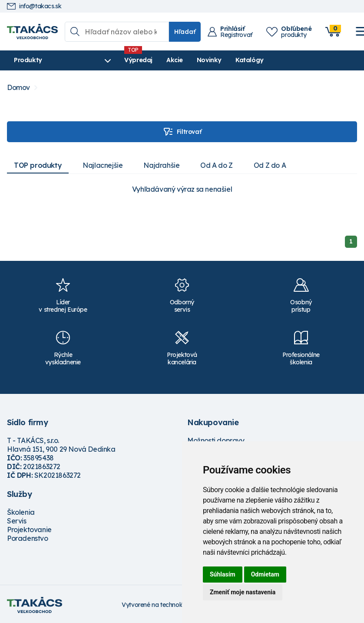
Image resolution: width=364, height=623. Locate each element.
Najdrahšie (161, 165)
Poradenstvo (28, 538)
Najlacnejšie (103, 165)
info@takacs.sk (34, 6)
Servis (17, 521)
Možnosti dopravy (216, 440)
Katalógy (250, 60)
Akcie (175, 60)
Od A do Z (216, 165)
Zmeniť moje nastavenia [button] (243, 592)
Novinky (209, 60)
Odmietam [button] (265, 574)
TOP (38, 165)
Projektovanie (29, 530)
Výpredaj (138, 60)
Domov (18, 88)
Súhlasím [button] (223, 574)
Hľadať (185, 32)
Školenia (21, 512)
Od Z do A (270, 165)
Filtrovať (182, 132)
